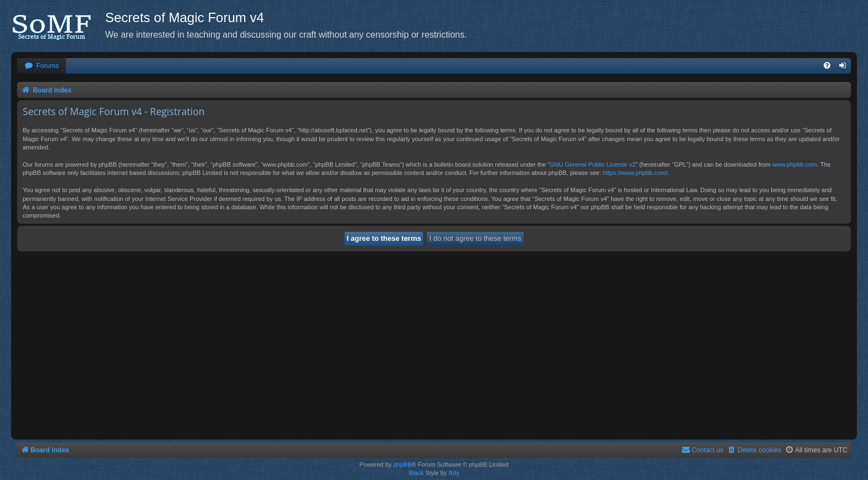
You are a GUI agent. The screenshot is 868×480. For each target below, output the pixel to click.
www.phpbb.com (795, 164)
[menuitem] (42, 66)
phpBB (402, 464)
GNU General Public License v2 (593, 164)
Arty (454, 473)
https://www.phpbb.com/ (635, 173)
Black (416, 473)
